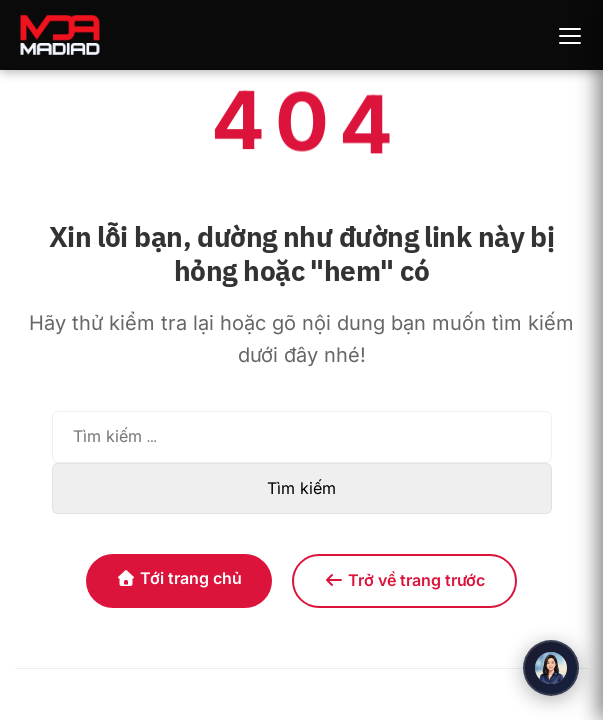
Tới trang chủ (179, 578)
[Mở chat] (551, 668)
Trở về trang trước (404, 580)
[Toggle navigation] (570, 35)
